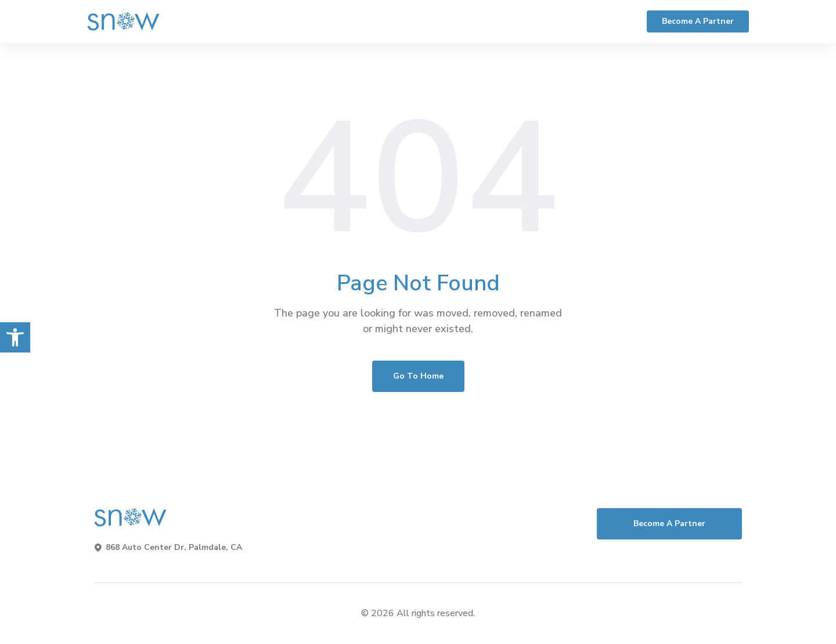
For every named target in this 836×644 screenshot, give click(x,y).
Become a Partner (698, 21)
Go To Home (418, 376)
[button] (15, 337)
